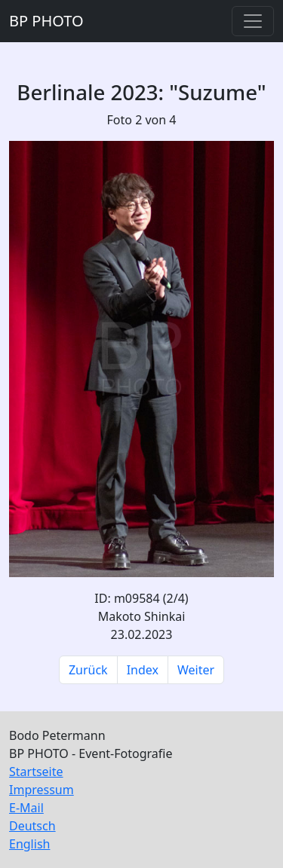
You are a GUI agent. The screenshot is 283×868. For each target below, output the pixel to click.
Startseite (36, 772)
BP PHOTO (46, 21)
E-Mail (26, 808)
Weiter (196, 670)
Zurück (88, 670)
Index (143, 670)
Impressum (42, 790)
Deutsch (32, 826)
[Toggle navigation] (253, 21)
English (29, 844)
